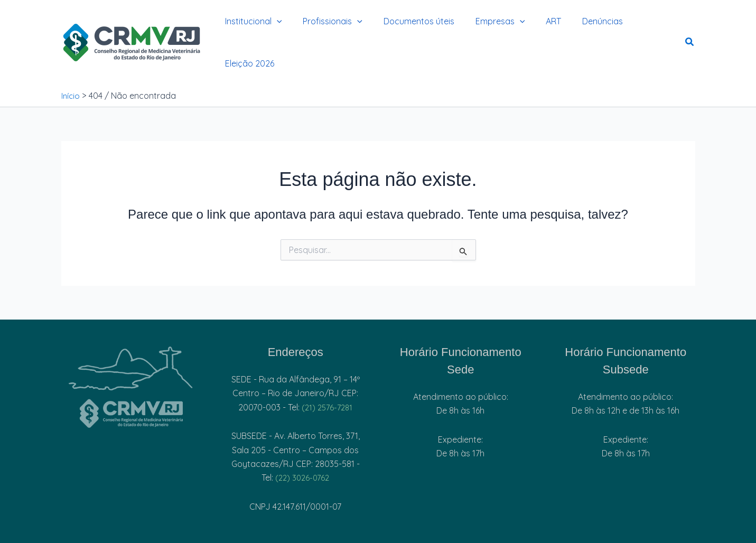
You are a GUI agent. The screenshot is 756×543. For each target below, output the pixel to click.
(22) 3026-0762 (302, 447)
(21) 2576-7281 (327, 377)
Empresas (486, 27)
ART (535, 27)
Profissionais (327, 27)
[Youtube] (198, 534)
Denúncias (580, 27)
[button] (275, 27)
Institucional (252, 27)
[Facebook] (136, 534)
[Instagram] (68, 534)
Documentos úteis (409, 27)
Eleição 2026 (642, 27)
